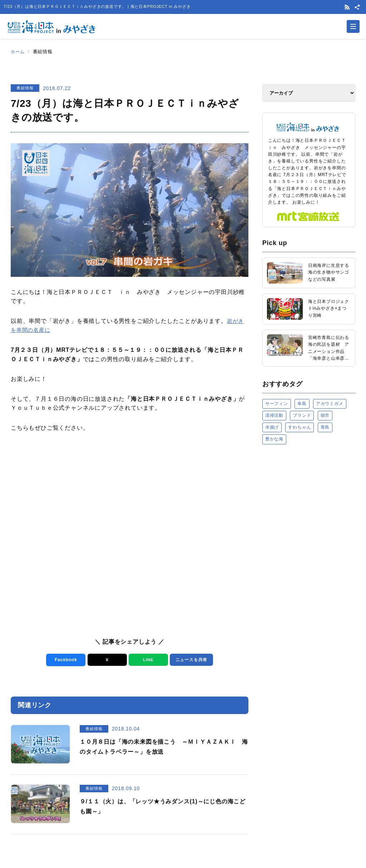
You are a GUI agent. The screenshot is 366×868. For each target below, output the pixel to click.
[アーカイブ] (309, 93)
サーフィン (277, 404)
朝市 (325, 415)
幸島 (302, 404)
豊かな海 (274, 439)
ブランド (302, 415)
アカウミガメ (330, 404)
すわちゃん (300, 427)
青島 (325, 427)
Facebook (64, 660)
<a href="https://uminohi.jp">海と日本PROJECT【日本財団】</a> (309, 524)
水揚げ (272, 427)
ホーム (18, 52)
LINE (147, 660)
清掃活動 (274, 415)
